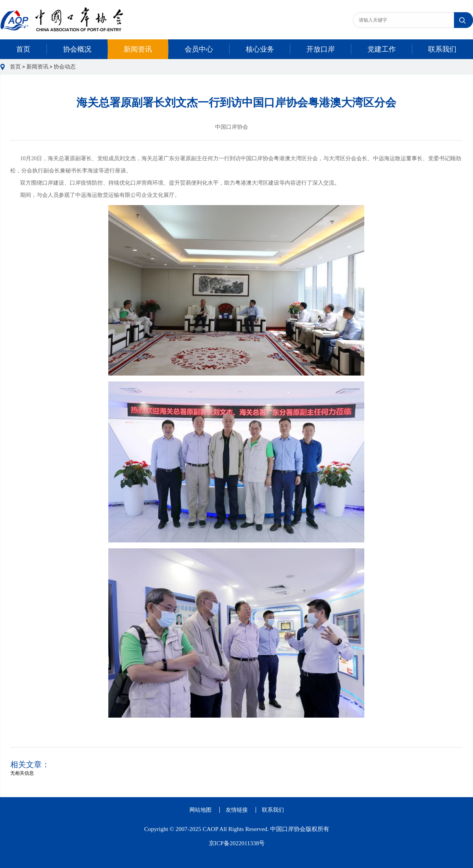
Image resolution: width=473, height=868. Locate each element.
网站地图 (200, 810)
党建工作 (382, 49)
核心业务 (260, 49)
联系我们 (442, 49)
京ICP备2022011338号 (237, 843)
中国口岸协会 (232, 127)
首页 (23, 49)
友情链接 (237, 810)
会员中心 (199, 49)
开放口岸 (321, 49)
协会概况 (77, 49)
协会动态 (65, 67)
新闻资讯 (138, 49)
